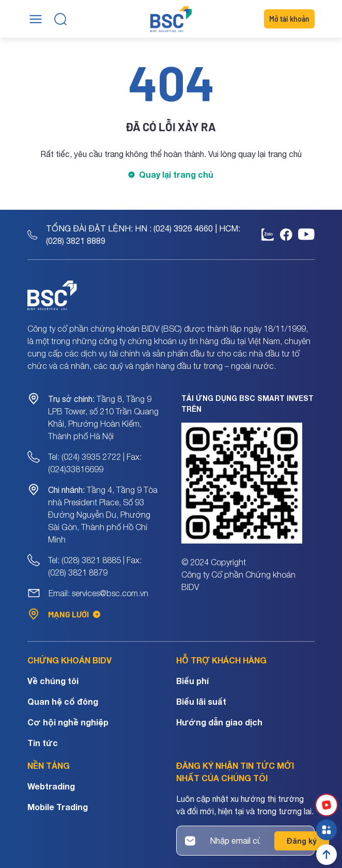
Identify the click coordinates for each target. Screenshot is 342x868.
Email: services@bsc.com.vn (98, 593)
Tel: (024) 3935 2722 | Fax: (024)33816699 (95, 463)
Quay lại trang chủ (176, 174)
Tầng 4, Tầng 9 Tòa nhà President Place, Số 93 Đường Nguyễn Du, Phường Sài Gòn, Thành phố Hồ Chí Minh (103, 515)
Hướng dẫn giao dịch (219, 722)
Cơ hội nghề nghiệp (68, 722)
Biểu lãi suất (201, 701)
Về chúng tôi (53, 681)
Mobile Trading (58, 807)
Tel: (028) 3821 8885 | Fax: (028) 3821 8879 (95, 566)
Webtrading (51, 786)
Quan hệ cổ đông (63, 701)
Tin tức (43, 743)
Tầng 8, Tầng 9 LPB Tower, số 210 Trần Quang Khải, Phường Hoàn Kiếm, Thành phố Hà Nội (103, 417)
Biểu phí (192, 681)
